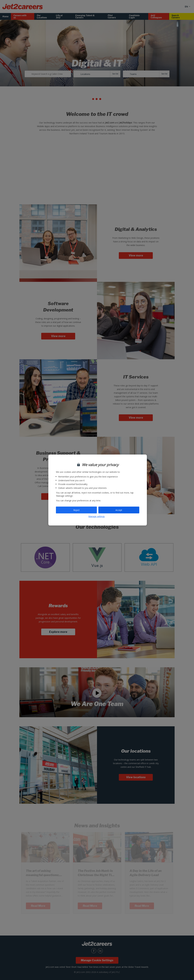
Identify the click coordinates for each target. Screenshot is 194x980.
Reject (76, 510)
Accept (119, 510)
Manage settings (97, 516)
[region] (98, 490)
